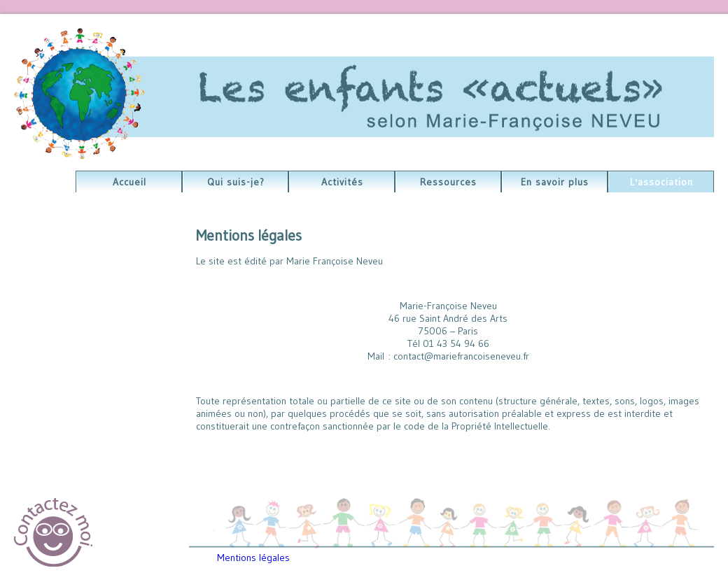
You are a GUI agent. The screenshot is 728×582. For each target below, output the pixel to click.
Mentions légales (253, 558)
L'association (661, 182)
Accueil (129, 182)
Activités (342, 182)
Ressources (448, 182)
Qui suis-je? (236, 182)
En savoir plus (555, 182)
